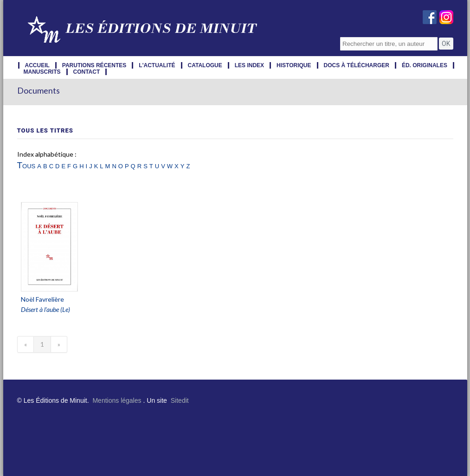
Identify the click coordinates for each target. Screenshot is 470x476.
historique (294, 65)
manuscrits (42, 72)
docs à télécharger (357, 65)
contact (87, 72)
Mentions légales (117, 400)
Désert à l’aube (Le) (45, 309)
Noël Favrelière (42, 299)
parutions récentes (94, 65)
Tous (26, 165)
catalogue (205, 65)
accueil (37, 65)
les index (249, 65)
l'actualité (157, 65)
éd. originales (425, 65)
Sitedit (180, 400)
